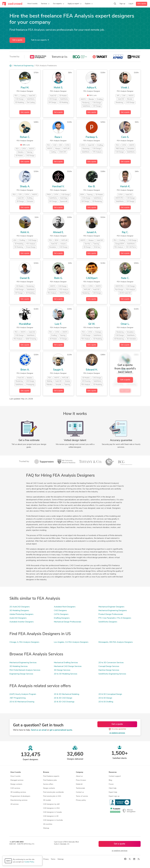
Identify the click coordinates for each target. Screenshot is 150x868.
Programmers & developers (20, 796)
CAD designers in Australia (53, 820)
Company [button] (80, 772)
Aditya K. (92, 88)
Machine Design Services (109, 670)
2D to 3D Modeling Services (66, 674)
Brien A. (25, 370)
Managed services (17, 780)
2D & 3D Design (105, 698)
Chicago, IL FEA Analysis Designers (24, 642)
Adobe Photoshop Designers (21, 614)
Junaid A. (92, 232)
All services (15, 804)
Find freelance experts (51, 776)
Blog (110, 780)
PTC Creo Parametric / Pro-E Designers (115, 618)
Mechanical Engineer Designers (111, 607)
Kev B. (92, 187)
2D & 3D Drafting (106, 702)
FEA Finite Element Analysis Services (25, 670)
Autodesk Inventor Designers (22, 622)
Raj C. (125, 232)
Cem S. (125, 137)
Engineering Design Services (21, 674)
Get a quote (142, 4)
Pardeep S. (92, 137)
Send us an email (39, 730)
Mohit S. (58, 88)
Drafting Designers (62, 618)
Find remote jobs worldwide (53, 792)
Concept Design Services (109, 666)
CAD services (15, 788)
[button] (45, 4)
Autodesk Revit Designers (65, 607)
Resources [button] (113, 772)
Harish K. (125, 187)
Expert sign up (114, 796)
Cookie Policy (29, 862)
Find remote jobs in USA (52, 796)
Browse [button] (46, 772)
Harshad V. (58, 187)
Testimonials (80, 788)
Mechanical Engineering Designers (113, 611)
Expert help (113, 792)
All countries (48, 824)
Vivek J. (125, 88)
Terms (53, 859)
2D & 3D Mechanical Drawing (22, 702)
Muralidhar (25, 324)
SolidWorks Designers (108, 622)
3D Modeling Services (19, 666)
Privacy (46, 859)
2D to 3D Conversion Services (111, 663)
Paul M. (25, 88)
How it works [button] (16, 772)
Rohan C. (25, 137)
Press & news (81, 780)
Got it (8, 861)
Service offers (48, 784)
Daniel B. (25, 278)
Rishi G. (58, 278)
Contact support (115, 776)
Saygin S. (58, 370)
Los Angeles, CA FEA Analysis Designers (71, 642)
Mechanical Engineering (24, 66)
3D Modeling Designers (19, 611)
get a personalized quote (61, 730)
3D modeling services (18, 792)
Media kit (79, 784)
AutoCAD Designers (18, 618)
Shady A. (25, 187)
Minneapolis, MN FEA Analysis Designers (116, 642)
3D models (47, 800)
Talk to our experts (40, 40)
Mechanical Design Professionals (68, 622)
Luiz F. (58, 324)
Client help (113, 788)
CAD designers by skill (51, 804)
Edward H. (92, 370)
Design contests (16, 784)
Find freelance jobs (50, 780)
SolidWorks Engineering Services (112, 674)
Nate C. (125, 278)
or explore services (117, 733)
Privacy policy (81, 800)
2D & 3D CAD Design (63, 698)
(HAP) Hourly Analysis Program (23, 694)
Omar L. (125, 324)
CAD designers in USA (51, 808)
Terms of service (82, 796)
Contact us (80, 792)
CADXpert (92, 278)
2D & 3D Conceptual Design (110, 694)
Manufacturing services (19, 800)
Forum (111, 784)
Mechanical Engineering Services (23, 663)
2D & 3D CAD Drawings (64, 702)
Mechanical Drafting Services (66, 663)
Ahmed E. (58, 232)
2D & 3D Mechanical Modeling (67, 694)
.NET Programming (18, 698)
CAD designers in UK (51, 816)
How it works (15, 776)
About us (79, 776)
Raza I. (58, 137)
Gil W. (92, 324)
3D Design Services (62, 670)
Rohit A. (25, 232)
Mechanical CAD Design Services (68, 666)
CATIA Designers (61, 614)
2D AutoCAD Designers (20, 607)
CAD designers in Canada (52, 812)
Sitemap (46, 828)
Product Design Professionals (111, 614)
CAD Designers (60, 611)
